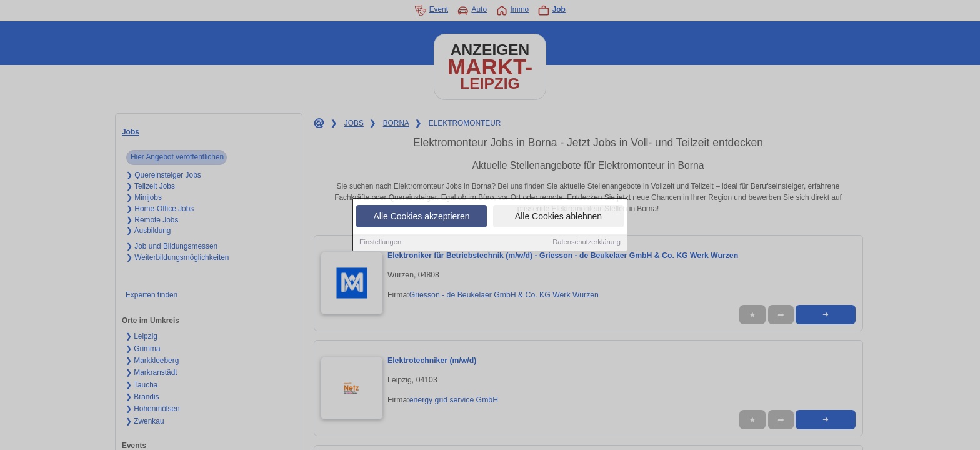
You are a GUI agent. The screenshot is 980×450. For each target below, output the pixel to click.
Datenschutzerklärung (587, 242)
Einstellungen (380, 242)
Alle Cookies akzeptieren (421, 217)
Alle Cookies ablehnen (558, 217)
